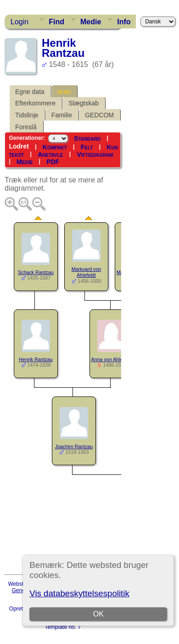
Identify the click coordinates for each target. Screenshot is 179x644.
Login (20, 22)
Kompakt (55, 147)
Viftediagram (95, 154)
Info (124, 22)
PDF (53, 162)
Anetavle (50, 154)
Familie (62, 115)
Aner (64, 92)
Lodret (19, 146)
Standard (87, 138)
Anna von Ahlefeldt (112, 359)
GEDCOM (99, 115)
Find (56, 22)
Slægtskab (84, 103)
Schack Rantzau (36, 272)
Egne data (30, 92)
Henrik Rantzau (36, 359)
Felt (87, 147)
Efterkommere (35, 103)
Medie (91, 22)
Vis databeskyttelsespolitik (79, 593)
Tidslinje (27, 115)
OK (98, 614)
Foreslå (26, 127)
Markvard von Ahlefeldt (87, 272)
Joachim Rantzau (74, 446)
